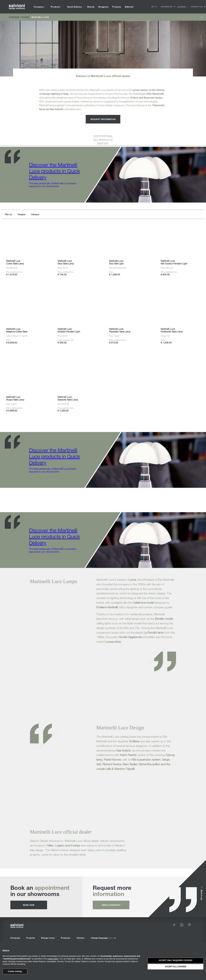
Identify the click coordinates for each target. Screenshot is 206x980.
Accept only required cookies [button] (176, 960)
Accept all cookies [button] (176, 967)
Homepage (14, 17)
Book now (29, 905)
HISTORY (103, 143)
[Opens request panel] (197, 7)
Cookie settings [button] (15, 971)
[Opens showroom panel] (167, 7)
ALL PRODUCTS (103, 140)
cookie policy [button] (53, 959)
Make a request (111, 905)
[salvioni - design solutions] (17, 7)
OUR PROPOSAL (103, 136)
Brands (25, 17)
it (115, 938)
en (110, 938)
